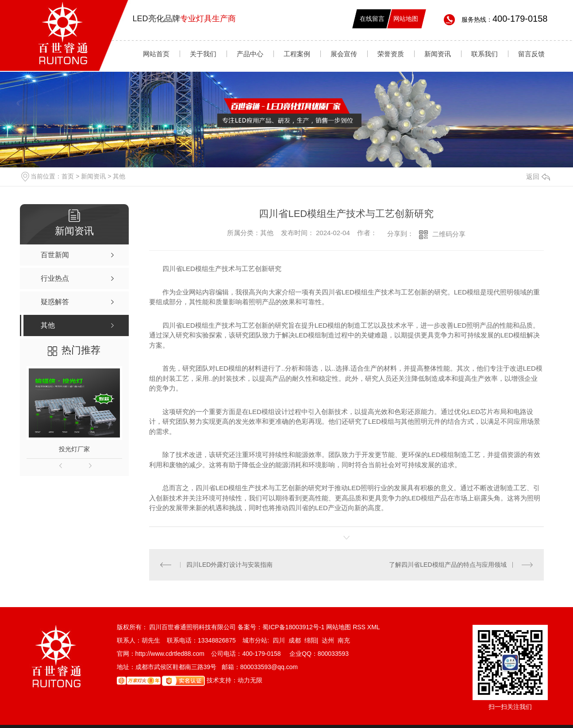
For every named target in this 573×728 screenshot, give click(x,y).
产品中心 (250, 54)
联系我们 (485, 54)
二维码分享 (449, 234)
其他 (119, 176)
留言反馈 (531, 54)
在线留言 (372, 19)
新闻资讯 (438, 54)
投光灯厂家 (74, 449)
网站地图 (406, 19)
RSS (360, 627)
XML (374, 627)
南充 (344, 640)
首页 (68, 176)
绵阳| (311, 640)
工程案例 (297, 54)
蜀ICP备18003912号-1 (293, 627)
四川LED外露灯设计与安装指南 (229, 565)
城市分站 (255, 640)
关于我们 (203, 54)
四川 (279, 640)
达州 (328, 640)
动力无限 (250, 680)
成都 (295, 640)
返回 (538, 176)
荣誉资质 (391, 54)
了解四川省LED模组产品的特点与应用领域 (448, 565)
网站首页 (156, 54)
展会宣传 (344, 54)
